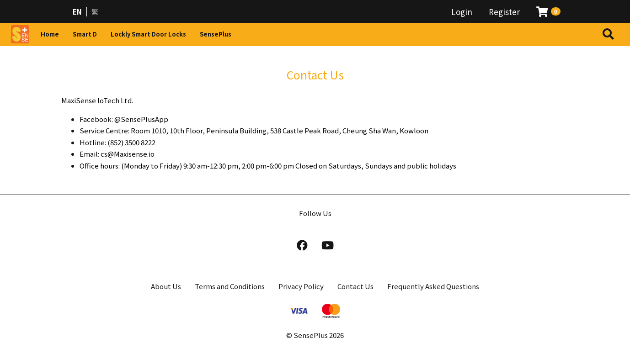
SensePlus (216, 34)
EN (77, 12)
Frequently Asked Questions (433, 286)
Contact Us (355, 286)
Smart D (85, 34)
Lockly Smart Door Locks (148, 34)
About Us (166, 286)
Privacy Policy (301, 286)
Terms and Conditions (230, 286)
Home (50, 34)
